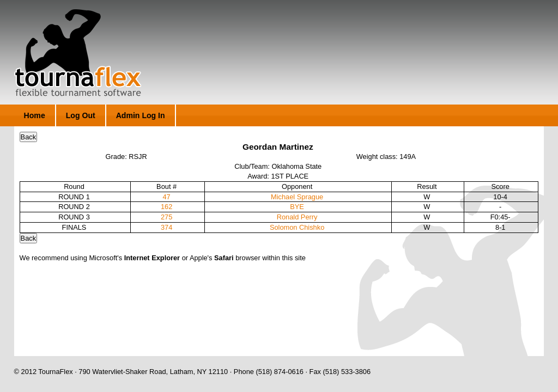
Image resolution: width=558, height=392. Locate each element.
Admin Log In (141, 115)
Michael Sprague (297, 197)
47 (167, 197)
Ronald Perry (297, 217)
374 (166, 227)
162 (166, 207)
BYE (297, 207)
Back (28, 137)
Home (35, 115)
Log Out (81, 115)
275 (166, 217)
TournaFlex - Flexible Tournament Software (78, 53)
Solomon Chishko (297, 227)
